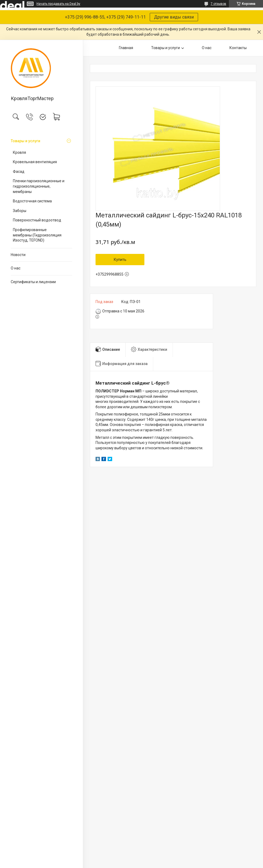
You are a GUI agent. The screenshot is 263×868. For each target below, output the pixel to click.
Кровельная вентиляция (35, 162)
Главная (126, 48)
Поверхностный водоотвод (37, 220)
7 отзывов (218, 4)
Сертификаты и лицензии (33, 282)
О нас (16, 268)
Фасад (19, 172)
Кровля (19, 152)
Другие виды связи (174, 17)
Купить (120, 260)
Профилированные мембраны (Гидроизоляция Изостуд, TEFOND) (37, 235)
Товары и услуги (25, 141)
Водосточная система (32, 201)
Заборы (20, 211)
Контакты (238, 48)
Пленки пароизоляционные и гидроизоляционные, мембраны (39, 186)
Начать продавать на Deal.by (58, 4)
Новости (18, 255)
